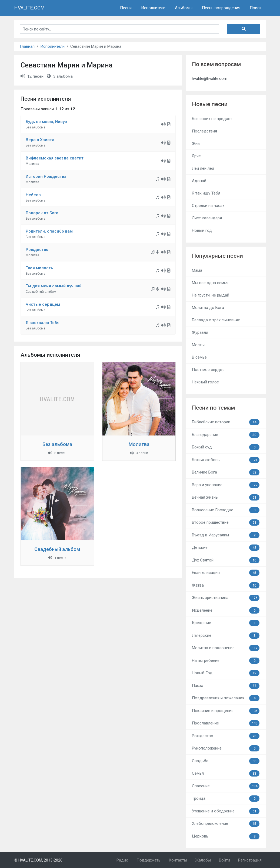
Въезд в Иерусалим (226, 535)
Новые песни (210, 104)
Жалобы (203, 860)
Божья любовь (226, 460)
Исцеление (226, 610)
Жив (196, 144)
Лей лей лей (203, 168)
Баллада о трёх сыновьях (216, 320)
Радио (122, 860)
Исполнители (153, 8)
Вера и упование (226, 485)
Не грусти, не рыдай (211, 295)
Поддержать (149, 860)
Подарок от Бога (42, 213)
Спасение (226, 786)
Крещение (226, 623)
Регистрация (250, 860)
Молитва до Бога (208, 308)
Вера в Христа (40, 140)
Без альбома (57, 444)
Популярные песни (217, 256)
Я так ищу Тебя (206, 193)
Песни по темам (213, 408)
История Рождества (46, 176)
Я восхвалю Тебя (43, 323)
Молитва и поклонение (226, 648)
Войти (224, 860)
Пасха (226, 686)
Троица (226, 799)
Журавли (200, 332)
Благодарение (226, 435)
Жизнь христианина (226, 598)
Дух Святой (226, 560)
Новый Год (226, 673)
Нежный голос (205, 382)
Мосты (198, 345)
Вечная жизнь (226, 497)
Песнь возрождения (221, 8)
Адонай (199, 181)
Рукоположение (226, 748)
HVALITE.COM (29, 8)
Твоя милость (39, 268)
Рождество (37, 250)
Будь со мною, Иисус (46, 122)
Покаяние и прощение (226, 711)
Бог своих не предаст (212, 119)
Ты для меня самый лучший (54, 286)
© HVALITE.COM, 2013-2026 (38, 860)
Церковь (226, 836)
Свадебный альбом (57, 549)
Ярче (196, 156)
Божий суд (226, 447)
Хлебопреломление (226, 824)
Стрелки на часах (208, 206)
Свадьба (226, 761)
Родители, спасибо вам (49, 231)
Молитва (139, 444)
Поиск (256, 8)
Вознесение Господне (226, 510)
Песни (126, 8)
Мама (197, 270)
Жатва (226, 585)
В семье (199, 357)
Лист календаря (207, 218)
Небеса (33, 195)
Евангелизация (226, 573)
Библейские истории (226, 422)
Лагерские (226, 636)
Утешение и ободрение (226, 811)
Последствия (204, 131)
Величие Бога (226, 472)
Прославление (226, 723)
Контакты (178, 860)
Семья (226, 773)
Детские (226, 548)
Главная (27, 46)
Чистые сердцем (43, 304)
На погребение (226, 661)
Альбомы (184, 8)
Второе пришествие (226, 522)
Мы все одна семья (210, 283)
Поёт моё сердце (208, 370)
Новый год (202, 230)
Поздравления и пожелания (226, 698)
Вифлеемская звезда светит (55, 158)
